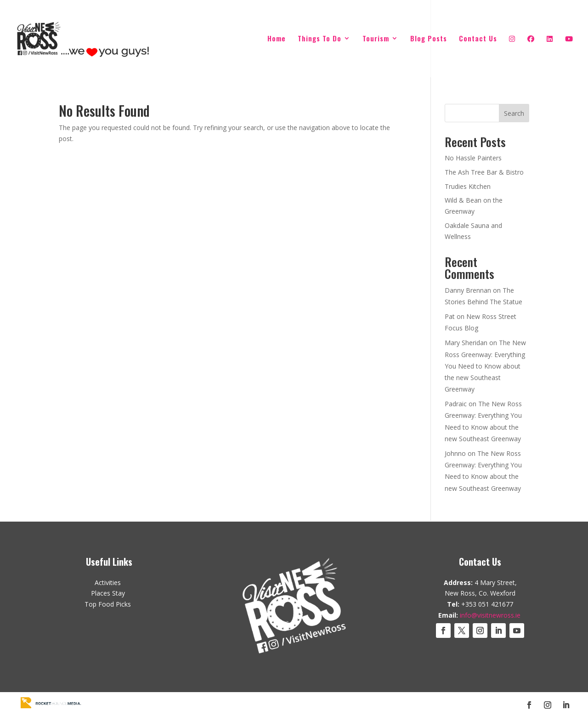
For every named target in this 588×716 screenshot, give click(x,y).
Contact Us (478, 39)
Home (277, 39)
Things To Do (319, 39)
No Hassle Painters (473, 158)
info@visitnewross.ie (490, 615)
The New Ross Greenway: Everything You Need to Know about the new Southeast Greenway (485, 366)
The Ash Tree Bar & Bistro (484, 172)
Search (514, 113)
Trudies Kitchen (468, 186)
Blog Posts (429, 39)
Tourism (376, 39)
